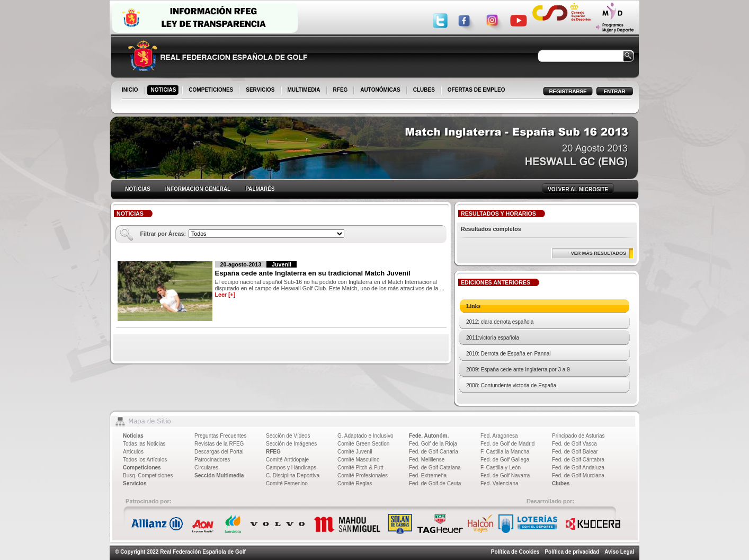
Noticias (133, 436)
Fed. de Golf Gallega (505, 460)
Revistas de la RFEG (219, 444)
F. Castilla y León (501, 468)
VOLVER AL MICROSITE (578, 189)
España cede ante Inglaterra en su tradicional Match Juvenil (313, 273)
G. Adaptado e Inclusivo (365, 436)
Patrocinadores (212, 460)
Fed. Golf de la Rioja (433, 444)
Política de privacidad (572, 552)
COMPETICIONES (212, 91)
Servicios (135, 483)
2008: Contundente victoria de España (511, 385)
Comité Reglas (355, 483)
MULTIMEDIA (305, 91)
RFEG (341, 91)
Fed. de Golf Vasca (574, 444)
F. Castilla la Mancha (505, 452)
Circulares (206, 468)
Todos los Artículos (145, 460)
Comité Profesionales (363, 475)
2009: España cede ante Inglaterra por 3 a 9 (518, 370)
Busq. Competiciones (148, 475)
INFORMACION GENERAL (198, 189)
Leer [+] (225, 295)
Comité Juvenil (355, 452)
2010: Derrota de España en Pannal (509, 354)
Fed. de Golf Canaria (434, 452)
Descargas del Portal (219, 452)
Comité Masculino (358, 460)
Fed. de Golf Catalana (435, 468)
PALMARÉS (260, 189)
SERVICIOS (261, 91)
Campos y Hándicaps (291, 468)
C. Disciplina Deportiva (293, 475)
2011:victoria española (493, 338)
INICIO (131, 91)
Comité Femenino (287, 483)
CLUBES (424, 90)
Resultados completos (491, 229)
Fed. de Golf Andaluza (578, 468)
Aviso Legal (619, 552)
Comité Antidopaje (287, 460)
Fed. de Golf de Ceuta (435, 483)
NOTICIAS (164, 91)
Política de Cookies (515, 552)
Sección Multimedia (219, 475)
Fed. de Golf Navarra (505, 475)
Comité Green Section (363, 444)
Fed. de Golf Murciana (578, 475)
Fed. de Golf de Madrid (507, 444)
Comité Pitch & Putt (360, 468)
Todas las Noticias (144, 444)
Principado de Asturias (578, 436)
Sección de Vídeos (288, 436)
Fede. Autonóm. (429, 436)
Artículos (133, 452)
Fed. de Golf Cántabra (578, 460)
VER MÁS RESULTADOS (599, 253)
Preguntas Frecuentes (220, 436)
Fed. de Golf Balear (575, 452)
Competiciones (142, 468)
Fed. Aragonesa (499, 436)
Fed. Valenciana (500, 483)
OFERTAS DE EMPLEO (476, 90)
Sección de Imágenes (291, 444)
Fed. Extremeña (428, 475)
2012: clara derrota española (500, 322)
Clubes (561, 483)
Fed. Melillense (427, 460)
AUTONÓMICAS (380, 90)
